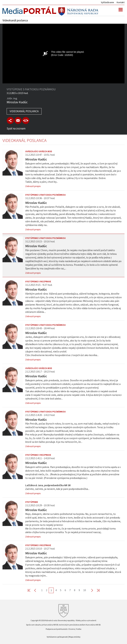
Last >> (96, 590)
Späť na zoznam (16, 128)
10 (85, 590)
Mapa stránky (75, 637)
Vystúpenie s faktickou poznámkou (45, 195)
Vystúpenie (32, 502)
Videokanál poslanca (24, 111)
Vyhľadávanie (107, 2)
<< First (31, 590)
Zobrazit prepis (33, 186)
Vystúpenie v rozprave (38, 281)
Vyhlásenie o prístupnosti (57, 637)
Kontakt (121, 2)
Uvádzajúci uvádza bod (39, 151)
